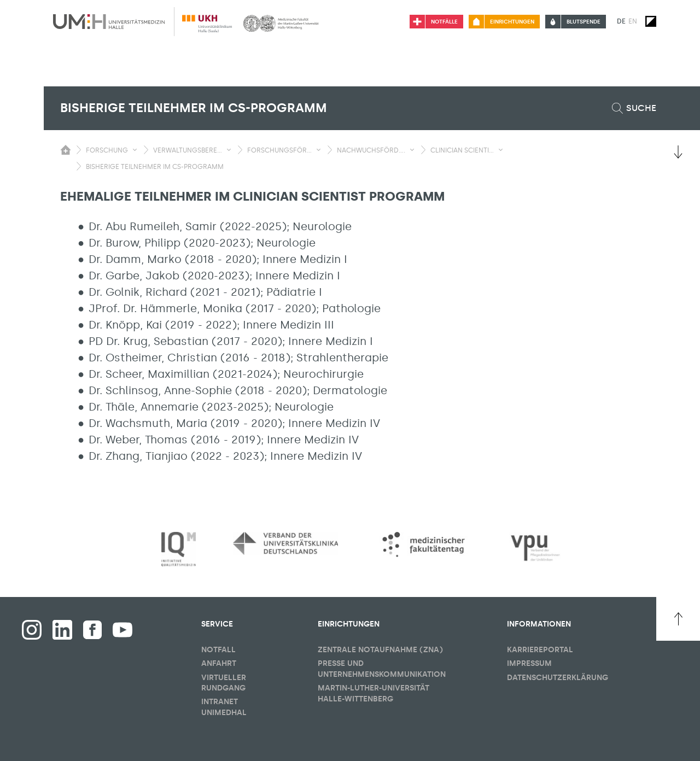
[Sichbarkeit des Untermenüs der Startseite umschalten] (66, 150)
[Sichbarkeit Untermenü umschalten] (135, 150)
